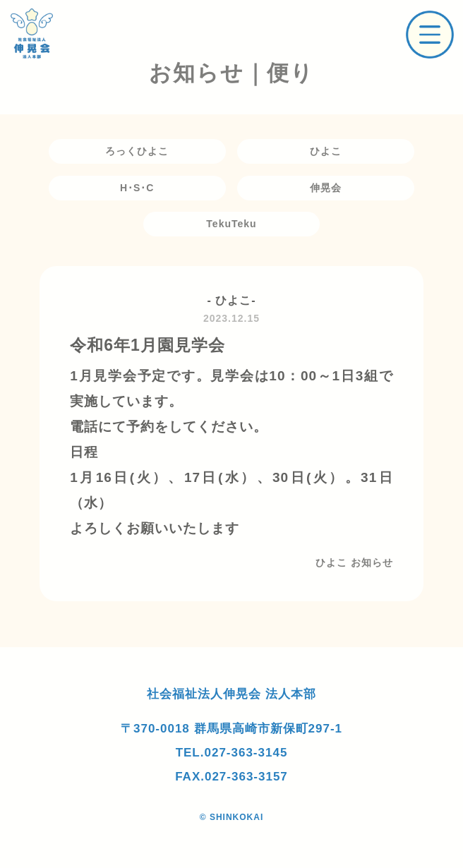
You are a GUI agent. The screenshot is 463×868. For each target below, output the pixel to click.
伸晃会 (326, 188)
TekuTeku (231, 224)
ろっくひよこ (137, 151)
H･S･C (137, 188)
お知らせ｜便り (231, 73)
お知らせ (372, 562)
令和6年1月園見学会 (148, 345)
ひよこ (326, 151)
